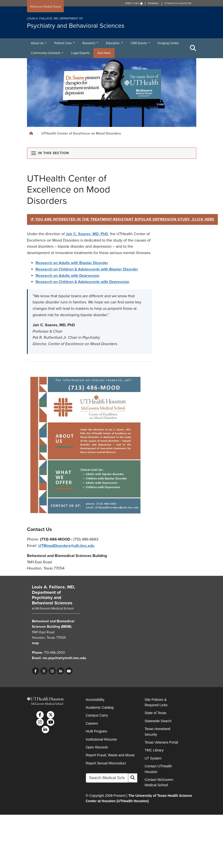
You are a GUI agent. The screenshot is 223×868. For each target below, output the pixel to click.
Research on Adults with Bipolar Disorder (72, 263)
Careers (92, 723)
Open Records (97, 747)
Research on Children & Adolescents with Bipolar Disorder (87, 269)
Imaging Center (168, 43)
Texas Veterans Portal (161, 742)
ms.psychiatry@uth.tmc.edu (64, 658)
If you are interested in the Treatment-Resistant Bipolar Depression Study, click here (123, 219)
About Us (38, 43)
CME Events (139, 43)
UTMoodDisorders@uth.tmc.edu (66, 546)
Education (113, 43)
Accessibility (95, 700)
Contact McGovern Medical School (159, 782)
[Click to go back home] (31, 133)
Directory (134, 3)
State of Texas (156, 713)
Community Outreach (46, 53)
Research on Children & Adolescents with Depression (82, 282)
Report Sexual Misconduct (106, 763)
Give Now (104, 53)
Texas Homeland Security (157, 732)
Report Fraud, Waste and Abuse (110, 755)
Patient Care (63, 43)
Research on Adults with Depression (67, 276)
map (35, 643)
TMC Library (154, 750)
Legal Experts (80, 53)
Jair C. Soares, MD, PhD (87, 234)
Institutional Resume (101, 739)
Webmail (153, 3)
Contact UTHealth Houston (158, 769)
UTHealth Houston (178, 3)
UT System (153, 758)
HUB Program (97, 731)
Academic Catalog (100, 707)
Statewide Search (158, 721)
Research (89, 43)
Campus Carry (97, 716)
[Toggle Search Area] (193, 48)
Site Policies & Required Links (156, 702)
